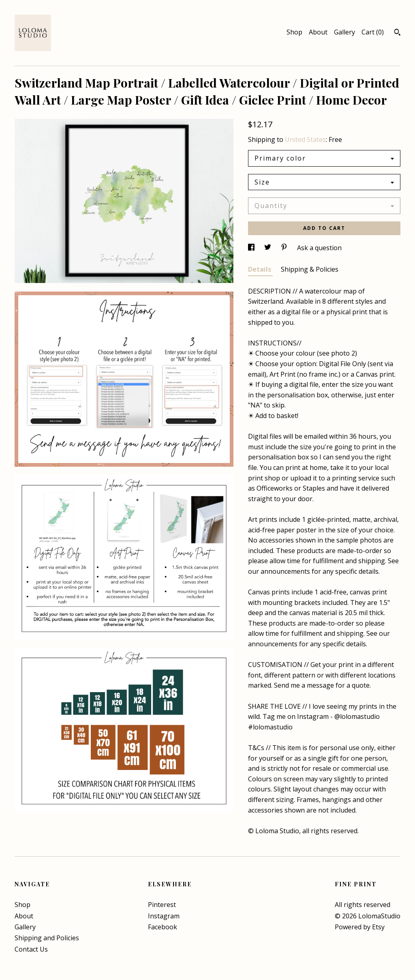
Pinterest (162, 905)
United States (305, 139)
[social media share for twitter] (268, 248)
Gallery (344, 32)
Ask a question (319, 248)
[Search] (397, 33)
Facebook (163, 927)
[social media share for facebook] (252, 248)
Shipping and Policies (47, 938)
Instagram (164, 916)
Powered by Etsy (360, 927)
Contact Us (31, 949)
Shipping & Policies (310, 269)
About (318, 32)
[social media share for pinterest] (285, 248)
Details (260, 269)
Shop (294, 32)
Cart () (373, 32)
